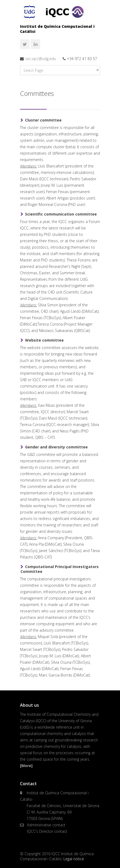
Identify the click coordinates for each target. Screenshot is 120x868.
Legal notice (74, 859)
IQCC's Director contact (47, 831)
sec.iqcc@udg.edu (41, 59)
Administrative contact (46, 825)
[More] (26, 766)
